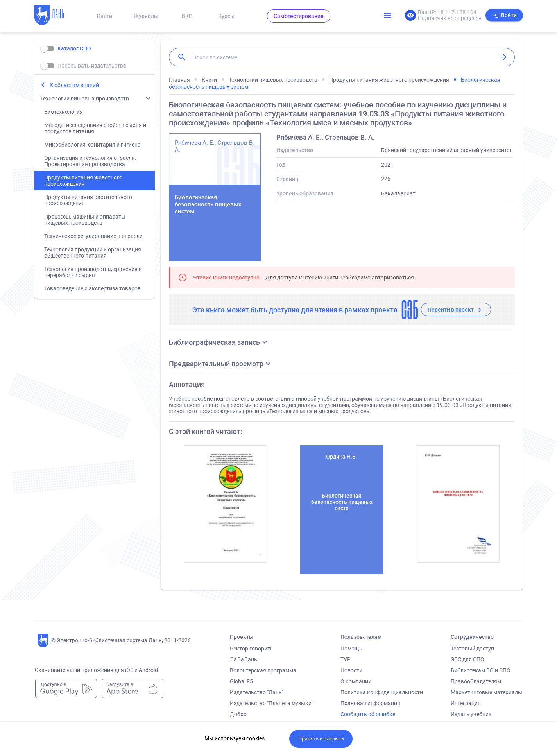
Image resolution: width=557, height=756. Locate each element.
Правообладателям (476, 681)
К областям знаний (74, 85)
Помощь (351, 649)
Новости (351, 670)
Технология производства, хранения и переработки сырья (93, 272)
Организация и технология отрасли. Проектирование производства (90, 161)
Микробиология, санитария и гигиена (92, 145)
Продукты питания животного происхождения (83, 181)
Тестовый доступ (472, 649)
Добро (238, 714)
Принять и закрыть (321, 739)
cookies (255, 738)
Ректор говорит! (251, 649)
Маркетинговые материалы (486, 692)
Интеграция (466, 703)
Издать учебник (471, 714)
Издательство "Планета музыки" (271, 703)
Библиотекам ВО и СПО (481, 670)
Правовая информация (370, 703)
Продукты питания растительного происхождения (88, 200)
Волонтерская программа (263, 670)
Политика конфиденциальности (382, 692)
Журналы (146, 16)
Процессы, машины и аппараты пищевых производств (85, 220)
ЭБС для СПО (467, 659)
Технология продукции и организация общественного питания (93, 253)
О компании (356, 681)
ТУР (346, 659)
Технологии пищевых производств (85, 99)
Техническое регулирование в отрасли (93, 236)
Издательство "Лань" (257, 692)
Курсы (226, 16)
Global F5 (241, 681)
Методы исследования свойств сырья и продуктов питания (95, 128)
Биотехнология (64, 112)
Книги (105, 16)
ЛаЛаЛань (244, 659)
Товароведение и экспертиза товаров (92, 288)
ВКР (187, 16)
